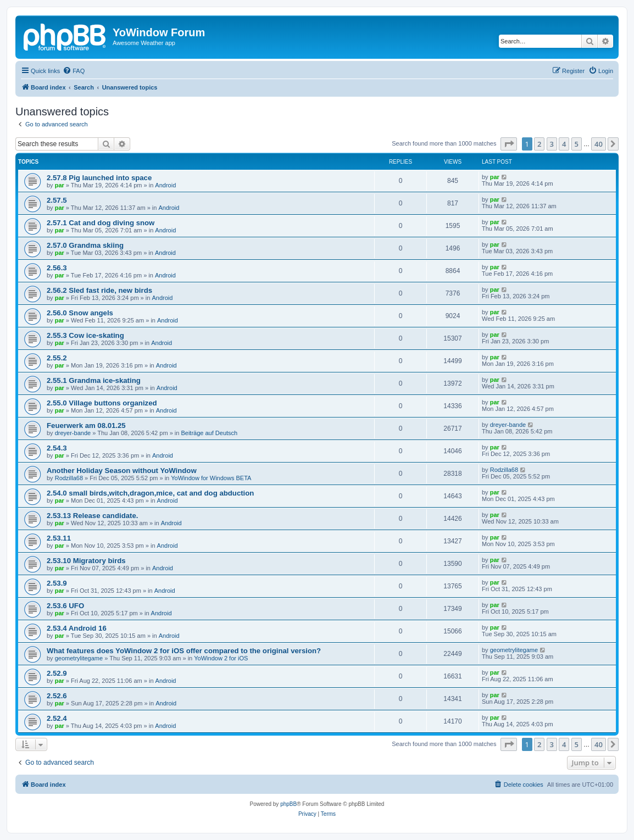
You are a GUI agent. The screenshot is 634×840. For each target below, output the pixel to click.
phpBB (288, 804)
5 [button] (577, 144)
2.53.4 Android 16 (77, 628)
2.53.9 (57, 583)
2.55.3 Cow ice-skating (85, 335)
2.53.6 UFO (65, 606)
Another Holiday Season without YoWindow (122, 471)
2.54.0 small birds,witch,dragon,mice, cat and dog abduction (150, 493)
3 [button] (552, 144)
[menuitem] (74, 71)
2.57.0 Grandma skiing (85, 245)
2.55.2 (57, 358)
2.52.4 (57, 718)
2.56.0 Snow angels (80, 313)
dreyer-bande (73, 433)
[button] (509, 144)
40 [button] (599, 144)
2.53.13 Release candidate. (92, 516)
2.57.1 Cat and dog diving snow (101, 223)
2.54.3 (57, 448)
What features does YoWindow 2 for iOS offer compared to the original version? (184, 651)
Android (165, 185)
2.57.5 (57, 200)
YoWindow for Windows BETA (211, 478)
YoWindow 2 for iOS (221, 658)
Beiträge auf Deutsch (209, 433)
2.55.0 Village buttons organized (102, 403)
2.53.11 (59, 538)
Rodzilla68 (69, 478)
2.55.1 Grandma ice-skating (94, 380)
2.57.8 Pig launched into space (99, 178)
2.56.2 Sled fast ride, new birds (99, 290)
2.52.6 (57, 696)
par (60, 185)
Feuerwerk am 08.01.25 (86, 425)
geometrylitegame (79, 658)
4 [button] (564, 144)
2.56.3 (57, 268)
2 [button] (539, 144)
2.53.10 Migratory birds (86, 561)
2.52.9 (57, 673)
